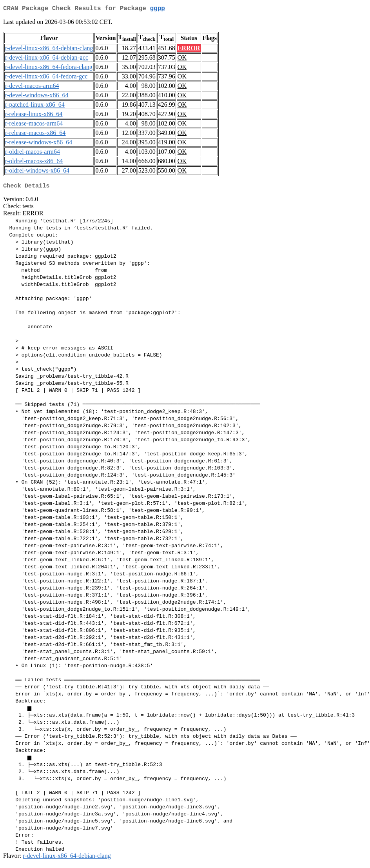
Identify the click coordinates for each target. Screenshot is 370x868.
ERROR (189, 50)
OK (182, 59)
